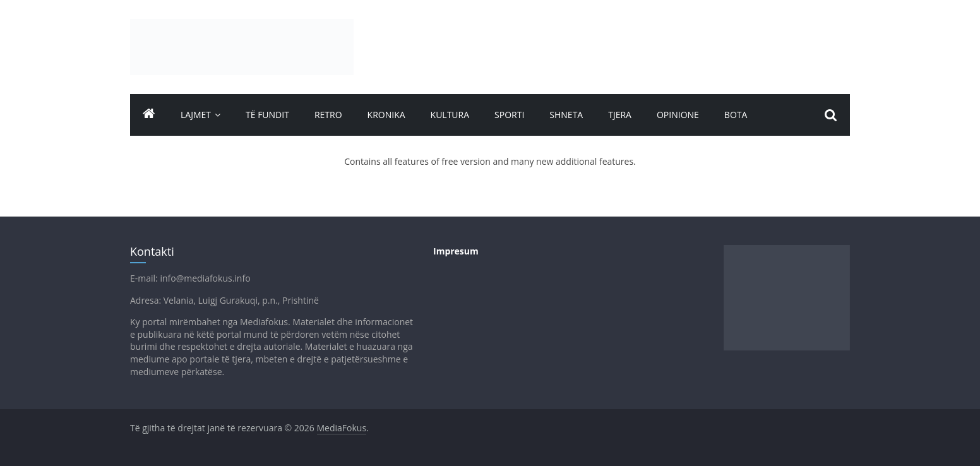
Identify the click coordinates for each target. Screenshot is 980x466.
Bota (736, 115)
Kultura (450, 115)
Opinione (678, 115)
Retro (328, 115)
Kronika (386, 115)
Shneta (566, 115)
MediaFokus (342, 428)
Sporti (509, 115)
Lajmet (196, 115)
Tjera (620, 115)
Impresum (456, 251)
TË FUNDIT (267, 115)
